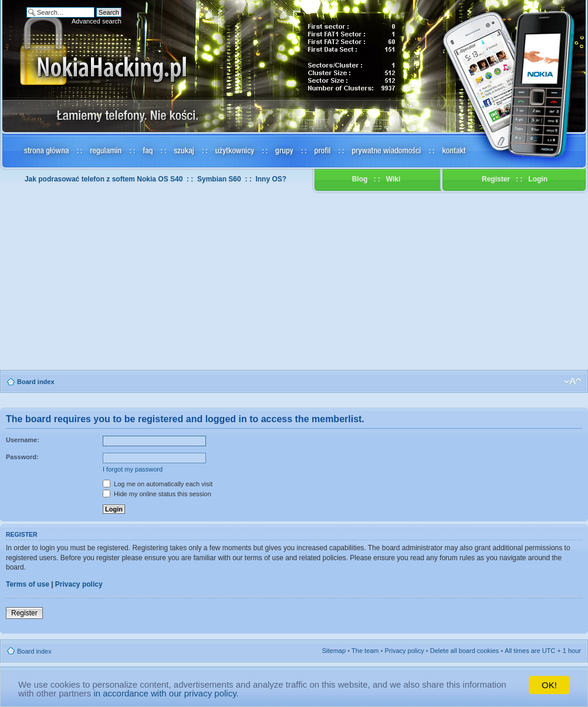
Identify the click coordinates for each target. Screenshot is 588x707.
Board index (36, 382)
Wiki (393, 179)
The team (365, 651)
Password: (22, 457)
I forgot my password (133, 469)
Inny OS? (271, 179)
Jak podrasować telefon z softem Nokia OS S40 (104, 179)
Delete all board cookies (464, 651)
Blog (360, 179)
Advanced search (97, 21)
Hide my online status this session (157, 494)
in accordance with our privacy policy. (166, 693)
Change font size (572, 382)
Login (538, 179)
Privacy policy (79, 584)
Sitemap (334, 651)
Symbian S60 (219, 179)
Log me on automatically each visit (158, 484)
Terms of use (28, 584)
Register (496, 179)
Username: (23, 440)
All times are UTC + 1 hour (543, 651)
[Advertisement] (294, 282)
